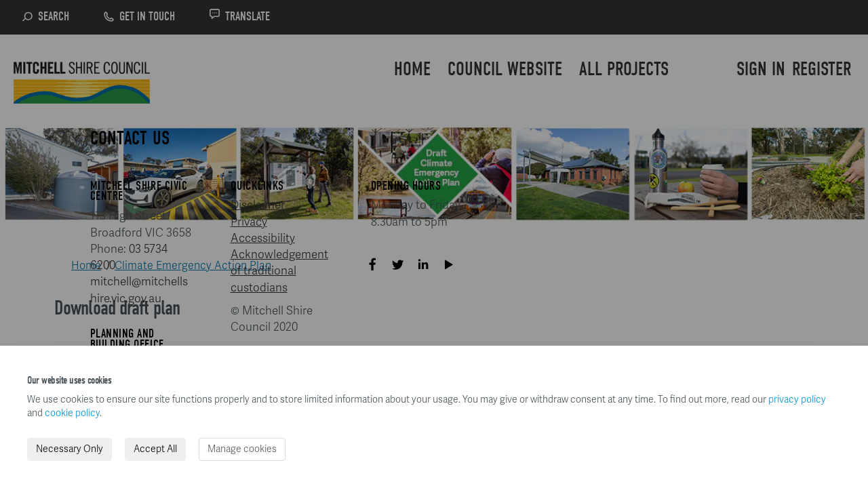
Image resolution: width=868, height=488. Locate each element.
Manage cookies (242, 449)
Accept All (155, 449)
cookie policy (72, 413)
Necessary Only (70, 449)
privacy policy (797, 400)
